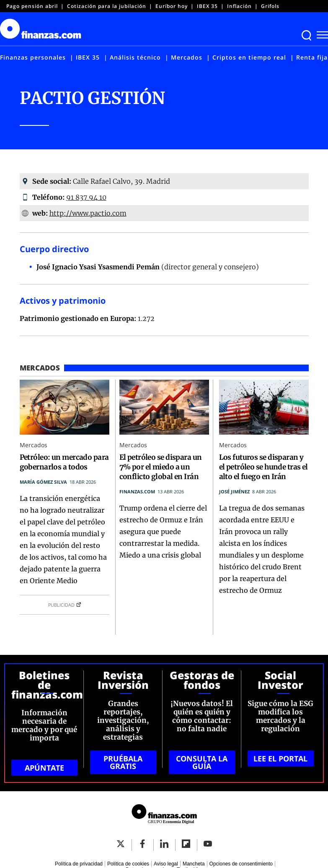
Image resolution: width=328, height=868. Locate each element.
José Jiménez (234, 491)
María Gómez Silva (43, 482)
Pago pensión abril (32, 6)
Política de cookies (128, 864)
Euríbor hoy (172, 6)
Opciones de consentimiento (241, 864)
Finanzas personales (33, 57)
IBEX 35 (207, 6)
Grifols (270, 6)
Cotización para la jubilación (107, 6)
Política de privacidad (79, 864)
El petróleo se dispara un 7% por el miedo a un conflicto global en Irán (161, 467)
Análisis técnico (135, 57)
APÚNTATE (44, 768)
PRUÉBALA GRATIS (123, 762)
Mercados (187, 57)
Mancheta (194, 864)
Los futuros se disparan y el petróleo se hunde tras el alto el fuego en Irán (263, 467)
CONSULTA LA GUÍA (202, 762)
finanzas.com (137, 491)
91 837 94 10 (86, 197)
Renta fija (312, 57)
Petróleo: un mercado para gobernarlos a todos (64, 462)
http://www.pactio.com (88, 213)
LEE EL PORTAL (280, 759)
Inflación (239, 6)
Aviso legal (166, 864)
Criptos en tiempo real (249, 57)
